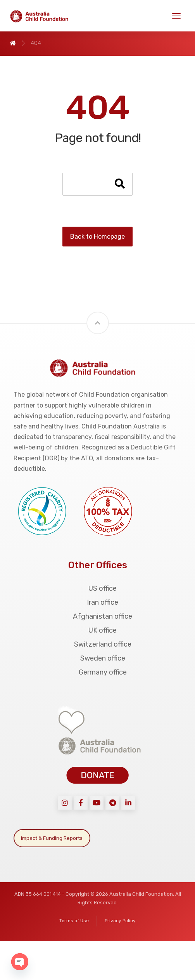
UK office (97, 630)
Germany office (98, 672)
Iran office (97, 602)
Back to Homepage (97, 237)
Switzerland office (98, 644)
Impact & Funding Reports (52, 838)
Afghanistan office (97, 616)
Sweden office (98, 658)
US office (97, 588)
